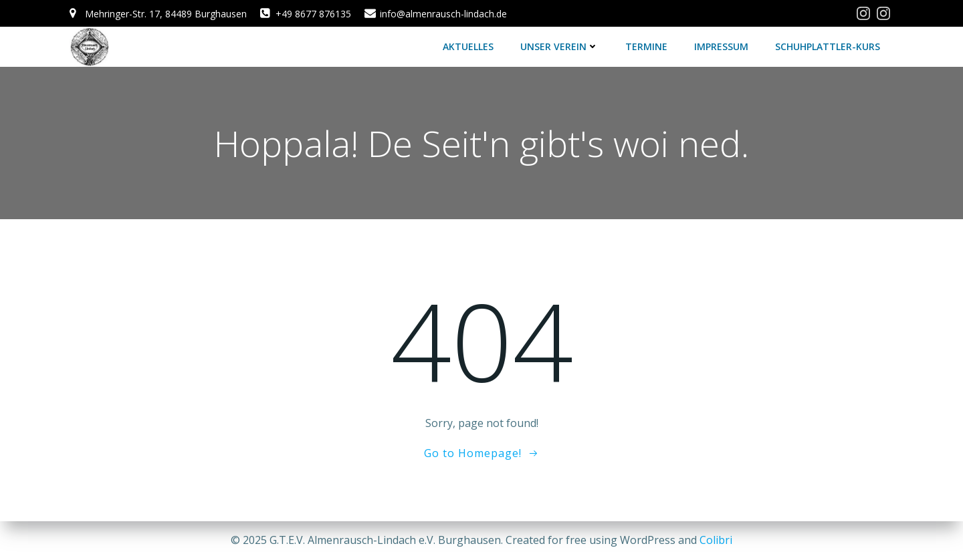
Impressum (721, 46)
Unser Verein (559, 46)
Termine (646, 46)
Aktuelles (468, 46)
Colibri (716, 540)
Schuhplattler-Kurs (828, 46)
